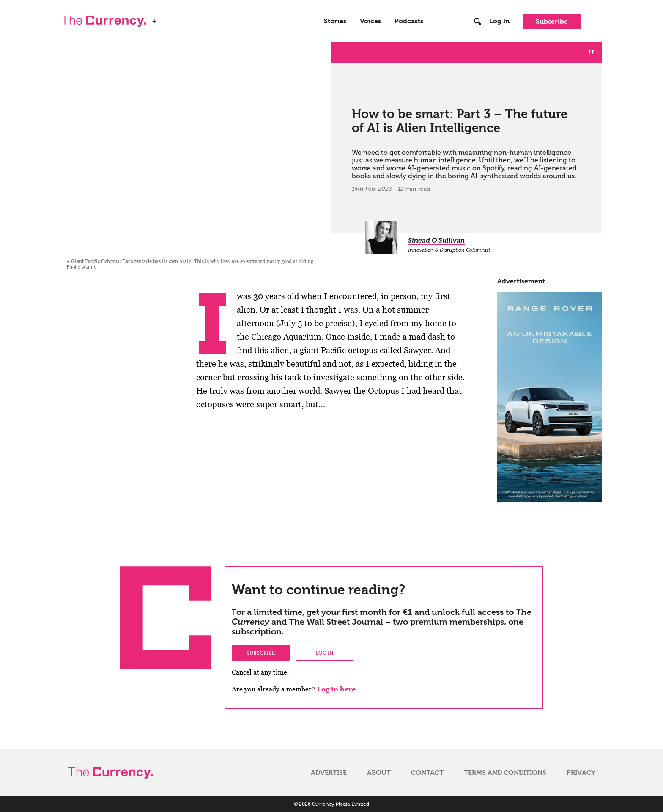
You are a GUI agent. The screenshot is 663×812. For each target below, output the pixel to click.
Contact (427, 773)
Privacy (581, 773)
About (379, 773)
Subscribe (552, 21)
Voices (370, 21)
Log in (324, 653)
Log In (499, 21)
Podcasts (409, 21)
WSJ (168, 19)
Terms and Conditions (505, 773)
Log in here (336, 689)
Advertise (329, 773)
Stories (335, 21)
